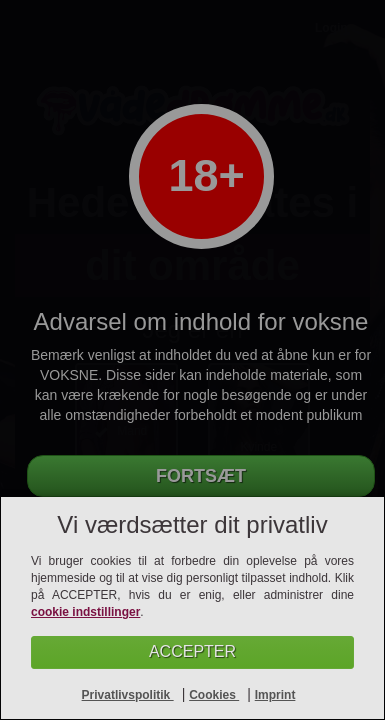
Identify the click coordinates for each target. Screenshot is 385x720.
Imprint (275, 695)
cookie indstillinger (85, 612)
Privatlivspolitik (128, 695)
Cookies (214, 695)
